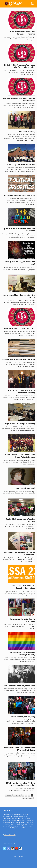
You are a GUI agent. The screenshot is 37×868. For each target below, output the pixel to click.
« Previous (8, 795)
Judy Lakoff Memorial (26, 488)
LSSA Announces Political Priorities (20, 196)
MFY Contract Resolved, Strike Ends (19, 686)
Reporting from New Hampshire (21, 164)
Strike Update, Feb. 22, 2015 (23, 717)
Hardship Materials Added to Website (19, 359)
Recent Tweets (9, 835)
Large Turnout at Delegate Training (19, 424)
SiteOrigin (21, 856)
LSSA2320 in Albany (27, 132)
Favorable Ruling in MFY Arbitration (20, 328)
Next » (31, 798)
